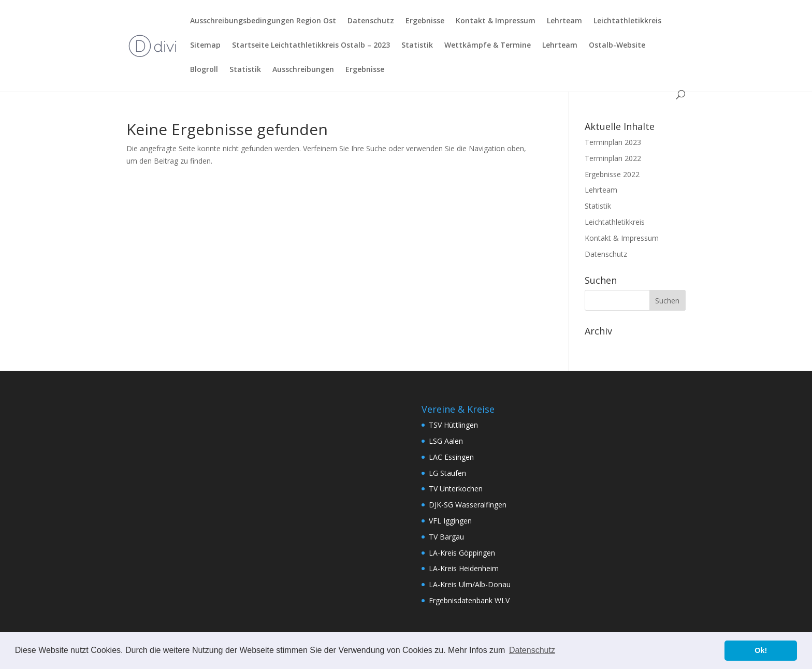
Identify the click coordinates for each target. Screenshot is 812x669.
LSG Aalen (446, 441)
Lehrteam (564, 21)
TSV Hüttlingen (453, 425)
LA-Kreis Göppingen (462, 553)
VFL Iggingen (450, 521)
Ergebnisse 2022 (612, 174)
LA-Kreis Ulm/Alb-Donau (470, 584)
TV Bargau (446, 537)
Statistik (417, 46)
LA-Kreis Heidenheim (464, 568)
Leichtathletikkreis (627, 21)
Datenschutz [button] (532, 650)
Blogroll (204, 70)
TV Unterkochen (456, 489)
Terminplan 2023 (613, 142)
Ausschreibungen (303, 70)
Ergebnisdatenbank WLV (469, 600)
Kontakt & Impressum (496, 21)
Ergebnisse (425, 21)
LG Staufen (447, 473)
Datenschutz (371, 21)
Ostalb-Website (617, 46)
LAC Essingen (451, 457)
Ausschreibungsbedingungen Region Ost (263, 21)
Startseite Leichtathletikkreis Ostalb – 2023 (311, 46)
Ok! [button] (761, 650)
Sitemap (205, 46)
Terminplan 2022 (613, 158)
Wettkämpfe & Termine (488, 46)
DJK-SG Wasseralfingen (468, 505)
